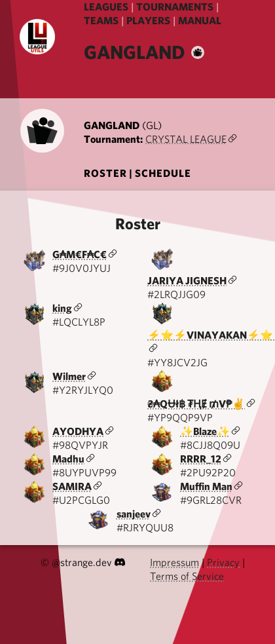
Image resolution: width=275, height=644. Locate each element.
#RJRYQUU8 (145, 528)
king (62, 308)
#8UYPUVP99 (84, 473)
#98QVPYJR (80, 445)
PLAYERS (148, 21)
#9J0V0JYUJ (82, 268)
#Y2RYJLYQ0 (83, 390)
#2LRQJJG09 (176, 294)
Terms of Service (187, 576)
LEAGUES (106, 7)
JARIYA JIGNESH (187, 281)
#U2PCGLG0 (81, 500)
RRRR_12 (201, 459)
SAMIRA (72, 486)
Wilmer (69, 376)
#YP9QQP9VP (180, 418)
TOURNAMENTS (175, 7)
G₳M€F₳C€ (80, 255)
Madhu (68, 459)
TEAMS (101, 21)
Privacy (223, 562)
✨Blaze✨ (205, 431)
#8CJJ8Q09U (210, 445)
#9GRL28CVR (211, 500)
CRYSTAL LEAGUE (186, 139)
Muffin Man (206, 486)
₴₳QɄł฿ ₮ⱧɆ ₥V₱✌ (196, 404)
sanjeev (134, 514)
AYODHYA (78, 431)
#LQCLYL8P (79, 322)
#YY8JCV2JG (177, 363)
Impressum (174, 562)
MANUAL (200, 21)
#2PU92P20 (208, 473)
